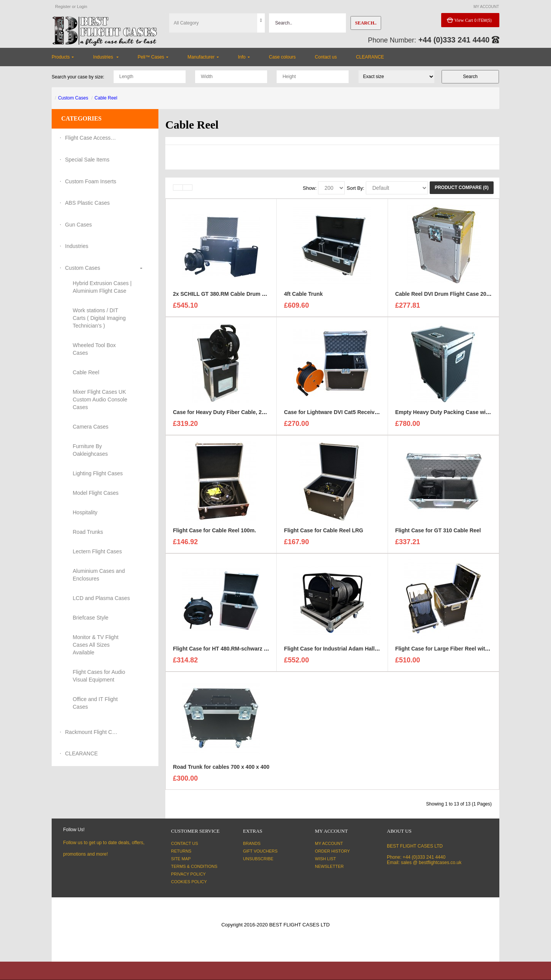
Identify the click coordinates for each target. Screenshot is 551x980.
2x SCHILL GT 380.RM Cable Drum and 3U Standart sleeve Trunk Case (262, 295)
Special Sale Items (87, 160)
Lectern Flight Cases (97, 551)
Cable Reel (106, 98)
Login (82, 7)
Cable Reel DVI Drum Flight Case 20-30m (447, 295)
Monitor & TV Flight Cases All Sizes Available (96, 645)
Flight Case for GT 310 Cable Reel (438, 531)
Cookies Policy (189, 882)
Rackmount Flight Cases (92, 732)
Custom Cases (73, 98)
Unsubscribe (258, 859)
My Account (329, 843)
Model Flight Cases (96, 493)
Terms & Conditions (194, 866)
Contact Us (185, 843)
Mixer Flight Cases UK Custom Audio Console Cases (100, 400)
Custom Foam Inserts (91, 181)
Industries (77, 246)
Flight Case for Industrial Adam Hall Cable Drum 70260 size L (361, 649)
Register (63, 7)
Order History (332, 851)
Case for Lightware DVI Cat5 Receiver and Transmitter (353, 413)
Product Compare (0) (462, 188)
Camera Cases (90, 427)
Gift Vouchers (260, 851)
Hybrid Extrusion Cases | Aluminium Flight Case (102, 287)
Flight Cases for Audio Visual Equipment (99, 676)
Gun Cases (78, 225)
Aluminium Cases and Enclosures (99, 575)
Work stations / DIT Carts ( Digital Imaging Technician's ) (99, 318)
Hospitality (85, 512)
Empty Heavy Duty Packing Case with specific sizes (461, 413)
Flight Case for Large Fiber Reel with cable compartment (467, 649)
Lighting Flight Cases (98, 473)
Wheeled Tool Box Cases (94, 349)
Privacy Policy (188, 874)
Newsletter (329, 866)
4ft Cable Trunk (303, 295)
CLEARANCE (82, 753)
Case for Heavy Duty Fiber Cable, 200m (223, 413)
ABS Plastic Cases (87, 203)
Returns (181, 851)
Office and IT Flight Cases (95, 703)
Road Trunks (88, 532)
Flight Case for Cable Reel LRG (324, 531)
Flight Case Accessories (92, 138)
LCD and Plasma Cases (101, 598)
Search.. (366, 23)
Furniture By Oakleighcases (90, 450)
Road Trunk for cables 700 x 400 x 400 (221, 768)
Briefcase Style (90, 618)
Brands (252, 843)
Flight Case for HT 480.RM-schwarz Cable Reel (232, 649)
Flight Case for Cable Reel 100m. (214, 531)
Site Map (181, 859)
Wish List (325, 859)
